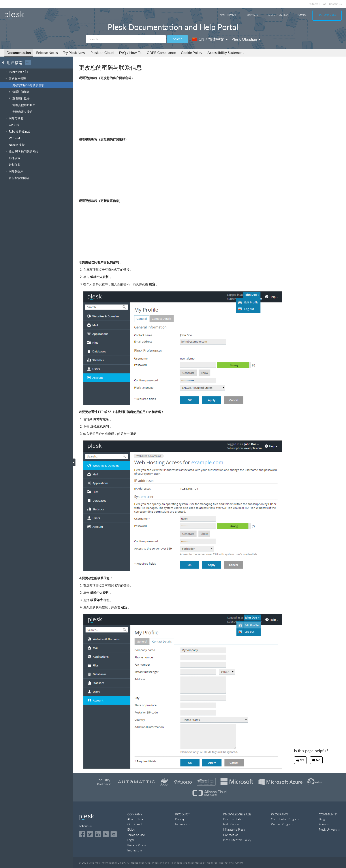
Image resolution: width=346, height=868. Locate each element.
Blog (323, 4)
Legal (131, 840)
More (303, 15)
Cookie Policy (192, 52)
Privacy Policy (137, 845)
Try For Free (327, 15)
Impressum (135, 850)
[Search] (126, 39)
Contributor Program (285, 819)
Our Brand (134, 824)
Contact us (335, 4)
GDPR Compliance (161, 52)
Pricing (252, 15)
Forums (324, 824)
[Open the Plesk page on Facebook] (82, 834)
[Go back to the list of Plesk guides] (4, 62)
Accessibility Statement (226, 52)
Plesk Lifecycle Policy (237, 840)
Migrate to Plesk (234, 829)
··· (28, 63)
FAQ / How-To (130, 52)
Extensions (182, 824)
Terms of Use (136, 835)
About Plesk (135, 819)
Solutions (228, 15)
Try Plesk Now (74, 52)
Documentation (19, 52)
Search (178, 39)
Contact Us (231, 835)
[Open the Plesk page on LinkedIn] (98, 834)
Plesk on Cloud (102, 52)
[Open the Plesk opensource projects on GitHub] (114, 834)
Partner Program (282, 824)
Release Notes (47, 52)
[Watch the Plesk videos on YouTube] (106, 834)
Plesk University (329, 829)
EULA (131, 829)
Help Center (278, 15)
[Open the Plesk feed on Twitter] (90, 834)
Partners (313, 4)
